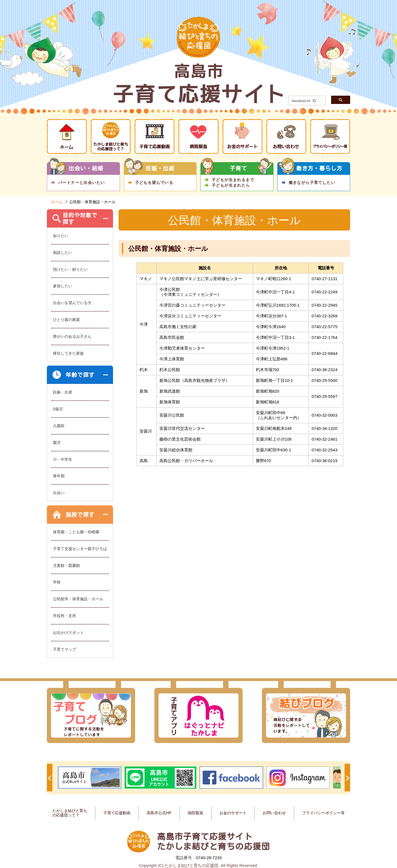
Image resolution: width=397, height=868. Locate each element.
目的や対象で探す (80, 218)
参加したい (63, 286)
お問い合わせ (274, 813)
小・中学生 (63, 459)
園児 (57, 443)
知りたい (61, 236)
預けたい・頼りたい (70, 269)
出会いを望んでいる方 (72, 303)
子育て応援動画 (117, 813)
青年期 (59, 476)
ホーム (57, 202)
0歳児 (58, 409)
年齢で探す (80, 375)
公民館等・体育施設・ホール (78, 599)
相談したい (63, 253)
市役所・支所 (65, 616)
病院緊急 (195, 813)
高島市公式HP (159, 813)
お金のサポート (233, 813)
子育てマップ (65, 649)
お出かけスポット (68, 633)
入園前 (59, 426)
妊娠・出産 (63, 392)
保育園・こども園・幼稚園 (76, 532)
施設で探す (80, 515)
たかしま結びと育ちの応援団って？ (70, 813)
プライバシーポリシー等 (323, 813)
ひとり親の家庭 (66, 320)
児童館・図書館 (66, 566)
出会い (59, 493)
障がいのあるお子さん (72, 336)
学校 (57, 582)
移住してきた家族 (68, 353)
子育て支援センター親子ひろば (80, 549)
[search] (304, 101)
